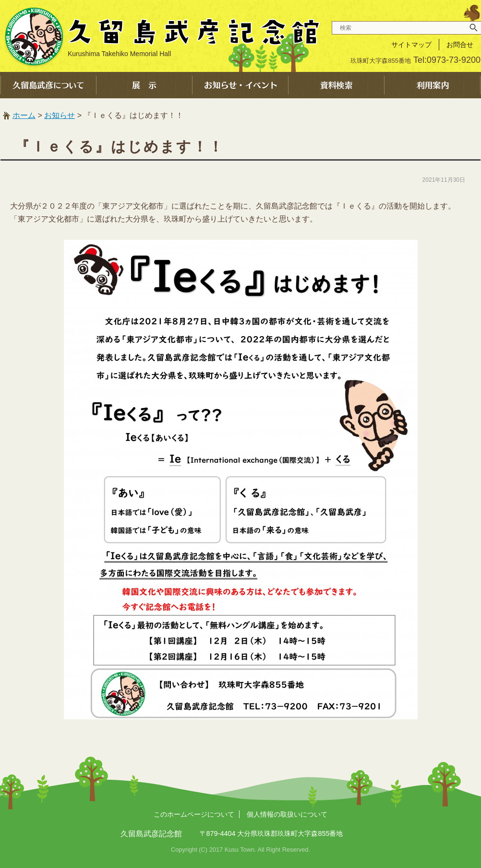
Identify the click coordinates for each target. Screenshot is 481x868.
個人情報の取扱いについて (287, 814)
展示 (144, 85)
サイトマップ (411, 45)
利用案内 (433, 85)
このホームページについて (194, 814)
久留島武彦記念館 (161, 36)
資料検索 (337, 85)
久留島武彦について (48, 85)
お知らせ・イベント (240, 85)
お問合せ (460, 45)
